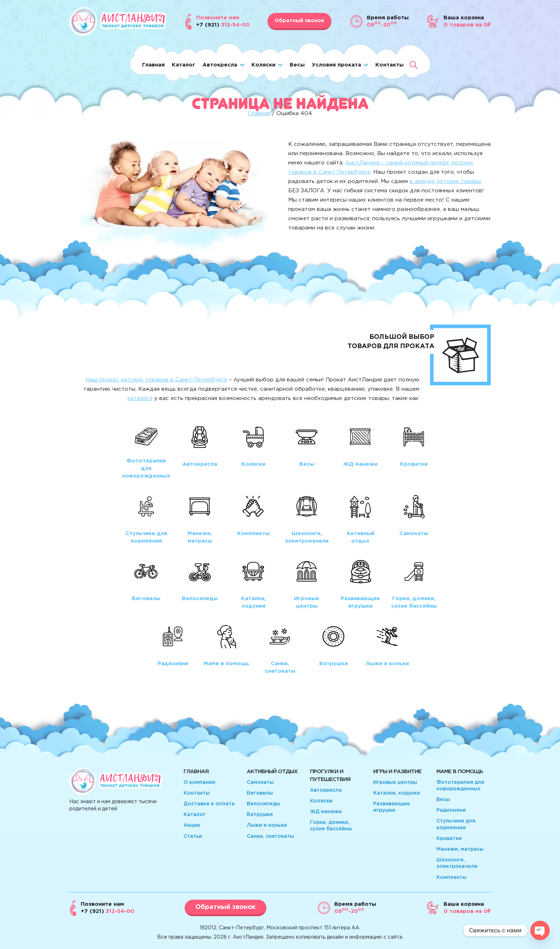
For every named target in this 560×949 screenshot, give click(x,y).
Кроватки (449, 839)
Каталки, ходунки (397, 793)
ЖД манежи (326, 812)
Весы (297, 65)
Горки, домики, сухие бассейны (331, 826)
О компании (199, 782)
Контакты (389, 65)
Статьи (193, 836)
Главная (153, 65)
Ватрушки (260, 815)
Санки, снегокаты (270, 836)
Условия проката (336, 65)
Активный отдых (272, 772)
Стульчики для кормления (456, 824)
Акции (192, 825)
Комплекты (451, 878)
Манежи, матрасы (460, 849)
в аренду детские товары (446, 181)
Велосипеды (263, 804)
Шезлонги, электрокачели (457, 863)
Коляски (263, 65)
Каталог (184, 65)
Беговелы (260, 793)
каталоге (140, 398)
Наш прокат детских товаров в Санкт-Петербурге (156, 380)
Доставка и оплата (209, 804)
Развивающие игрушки (392, 807)
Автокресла (220, 65)
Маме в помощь (460, 772)
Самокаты (260, 782)
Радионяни (451, 810)
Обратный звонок (299, 21)
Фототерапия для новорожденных (460, 786)
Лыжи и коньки (267, 825)
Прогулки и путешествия (330, 775)
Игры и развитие (397, 772)
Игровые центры (395, 782)
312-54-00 (107, 911)
